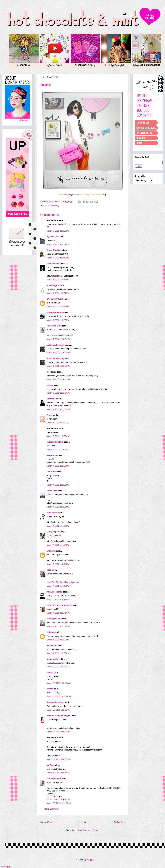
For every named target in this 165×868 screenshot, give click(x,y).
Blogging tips (6, 867)
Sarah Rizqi (52, 491)
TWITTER (58, 799)
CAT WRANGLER (55, 299)
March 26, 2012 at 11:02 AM (59, 803)
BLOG (49, 799)
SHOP (67, 799)
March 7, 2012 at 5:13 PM (58, 564)
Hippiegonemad (54, 619)
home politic (53, 659)
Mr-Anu (50, 765)
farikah (50, 673)
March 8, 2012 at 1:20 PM (58, 640)
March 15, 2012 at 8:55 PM (59, 759)
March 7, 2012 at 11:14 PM (59, 613)
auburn (50, 385)
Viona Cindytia (54, 250)
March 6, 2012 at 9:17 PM (58, 307)
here (63, 791)
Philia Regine (53, 285)
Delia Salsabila (54, 264)
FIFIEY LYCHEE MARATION (60, 605)
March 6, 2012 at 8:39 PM (58, 244)
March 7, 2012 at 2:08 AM (58, 423)
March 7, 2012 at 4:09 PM (58, 526)
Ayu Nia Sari (52, 237)
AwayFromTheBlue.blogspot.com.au (63, 582)
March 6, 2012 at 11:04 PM (59, 393)
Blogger (90, 860)
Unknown (51, 551)
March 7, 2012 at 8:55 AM (58, 436)
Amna (49, 415)
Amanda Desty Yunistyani (59, 716)
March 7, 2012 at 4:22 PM (58, 545)
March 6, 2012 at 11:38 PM (59, 409)
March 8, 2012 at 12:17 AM (58, 626)
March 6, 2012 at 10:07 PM (59, 379)
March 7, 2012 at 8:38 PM (58, 599)
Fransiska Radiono (56, 312)
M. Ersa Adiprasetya (56, 345)
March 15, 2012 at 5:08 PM (59, 732)
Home (83, 822)
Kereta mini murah (55, 702)
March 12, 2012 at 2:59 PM (59, 710)
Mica (49, 570)
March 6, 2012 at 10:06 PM (59, 366)
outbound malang (55, 442)
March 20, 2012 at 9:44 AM (58, 773)
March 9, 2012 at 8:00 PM (58, 653)
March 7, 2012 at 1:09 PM (58, 466)
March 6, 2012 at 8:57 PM (58, 293)
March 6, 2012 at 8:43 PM (58, 258)
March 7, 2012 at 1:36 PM (58, 485)
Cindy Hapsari (53, 532)
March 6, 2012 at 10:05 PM (59, 353)
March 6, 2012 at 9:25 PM (58, 320)
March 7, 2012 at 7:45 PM (58, 586)
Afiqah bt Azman (54, 592)
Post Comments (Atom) (89, 830)
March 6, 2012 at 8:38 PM (58, 231)
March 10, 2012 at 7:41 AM (58, 667)
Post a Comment (51, 809)
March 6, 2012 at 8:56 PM (58, 280)
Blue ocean (52, 513)
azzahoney (52, 399)
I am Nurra (52, 472)
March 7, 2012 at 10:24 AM (58, 450)
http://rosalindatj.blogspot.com (60, 335)
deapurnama (53, 455)
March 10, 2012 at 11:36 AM (59, 696)
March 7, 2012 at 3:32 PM (58, 507)
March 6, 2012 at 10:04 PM (59, 339)
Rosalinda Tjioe (54, 326)
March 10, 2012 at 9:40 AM (58, 683)
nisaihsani (52, 646)
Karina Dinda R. (54, 779)
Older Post (120, 822)
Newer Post (46, 822)
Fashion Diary (53, 206)
